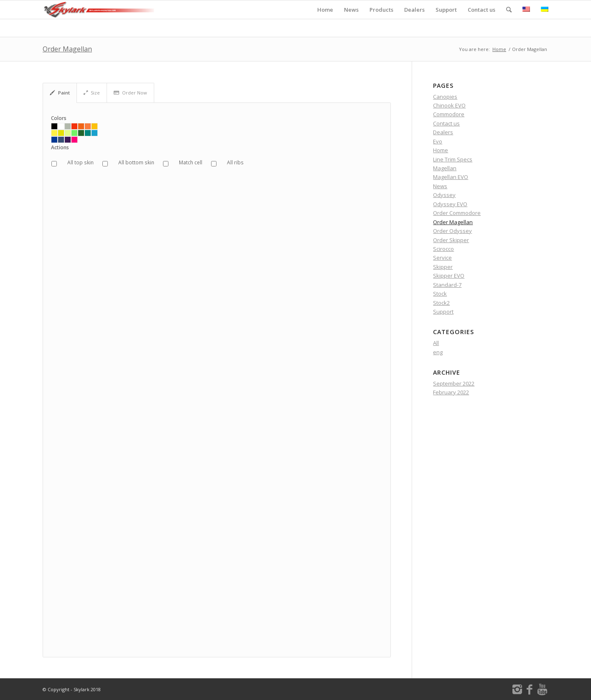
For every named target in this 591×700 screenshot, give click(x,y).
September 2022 (454, 383)
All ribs (235, 162)
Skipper (443, 267)
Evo (438, 141)
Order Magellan (67, 49)
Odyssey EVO (450, 204)
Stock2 (441, 303)
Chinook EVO (449, 105)
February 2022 (451, 392)
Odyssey (444, 195)
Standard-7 (447, 285)
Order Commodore (457, 213)
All (436, 343)
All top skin (80, 162)
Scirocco (443, 249)
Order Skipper (451, 240)
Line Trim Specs (453, 159)
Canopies (445, 97)
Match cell (191, 162)
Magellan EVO (451, 177)
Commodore (449, 114)
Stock (440, 294)
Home (499, 49)
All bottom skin (136, 162)
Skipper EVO (449, 276)
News (440, 186)
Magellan (445, 168)
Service (442, 258)
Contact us (446, 123)
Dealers (443, 132)
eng (438, 352)
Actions (60, 148)
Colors (59, 118)
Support (443, 312)
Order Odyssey (452, 231)
